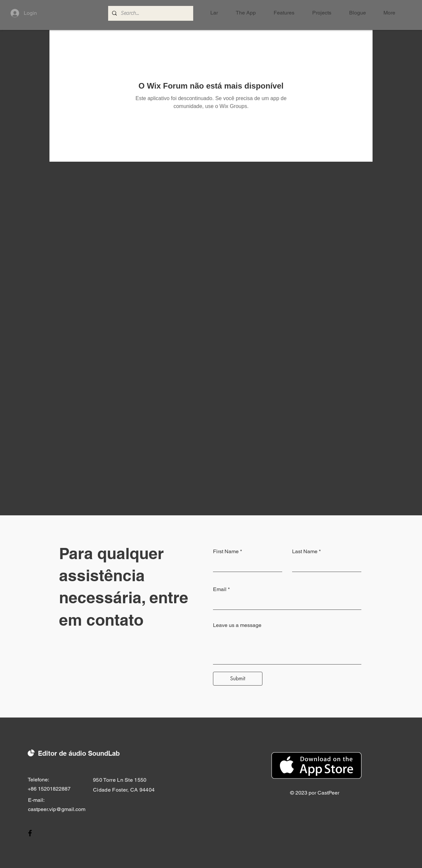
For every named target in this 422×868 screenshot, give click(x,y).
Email (220, 589)
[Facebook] (30, 833)
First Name (226, 552)
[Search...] (150, 13)
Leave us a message (237, 625)
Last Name (305, 552)
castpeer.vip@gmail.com (57, 809)
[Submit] (238, 679)
